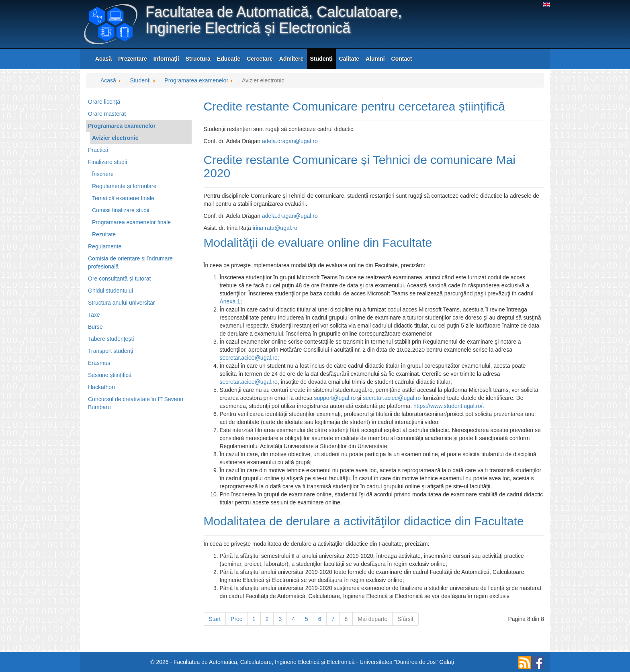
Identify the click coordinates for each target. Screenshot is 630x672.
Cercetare (260, 59)
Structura (198, 59)
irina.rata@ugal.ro (275, 228)
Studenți (321, 59)
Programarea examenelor (122, 126)
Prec (236, 619)
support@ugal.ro (335, 398)
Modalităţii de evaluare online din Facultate (318, 243)
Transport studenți (110, 351)
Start (215, 619)
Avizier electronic (115, 138)
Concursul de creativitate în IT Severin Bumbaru (136, 403)
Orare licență (104, 102)
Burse (95, 327)
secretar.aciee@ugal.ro (249, 358)
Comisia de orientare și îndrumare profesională (130, 262)
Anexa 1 (230, 301)
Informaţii (166, 59)
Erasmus (99, 363)
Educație (229, 59)
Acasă (103, 59)
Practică (98, 150)
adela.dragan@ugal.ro (290, 141)
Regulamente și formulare (124, 186)
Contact (402, 59)
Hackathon (101, 387)
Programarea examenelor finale (131, 222)
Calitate (349, 59)
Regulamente (105, 246)
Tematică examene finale (123, 198)
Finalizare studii (107, 162)
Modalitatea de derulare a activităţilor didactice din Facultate (364, 521)
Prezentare (133, 59)
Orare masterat (107, 114)
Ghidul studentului (110, 291)
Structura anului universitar (122, 303)
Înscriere (103, 174)
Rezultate (104, 234)
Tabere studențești (111, 339)
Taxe (94, 315)
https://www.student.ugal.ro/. (449, 406)
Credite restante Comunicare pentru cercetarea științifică (354, 106)
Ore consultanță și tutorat (119, 279)
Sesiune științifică (110, 375)
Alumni (375, 59)
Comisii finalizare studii (121, 210)
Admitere (291, 59)
